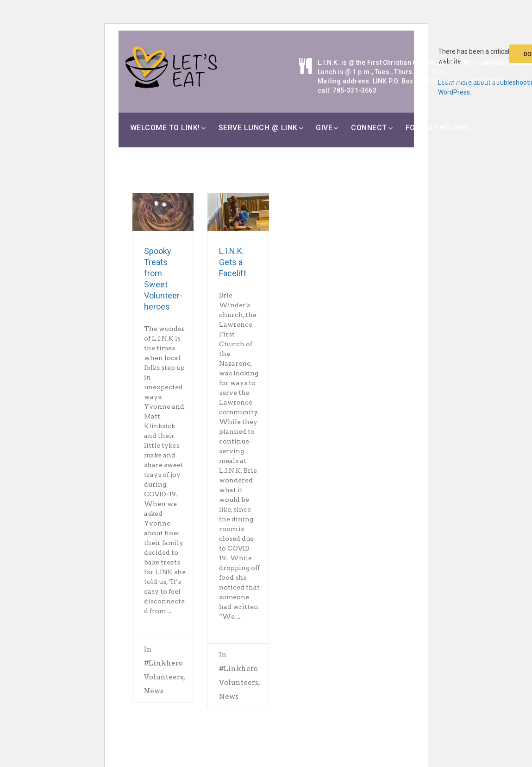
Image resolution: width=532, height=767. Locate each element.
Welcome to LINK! (165, 128)
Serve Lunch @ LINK (258, 128)
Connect (369, 128)
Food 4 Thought (438, 128)
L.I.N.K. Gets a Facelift (233, 262)
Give (324, 128)
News (154, 691)
